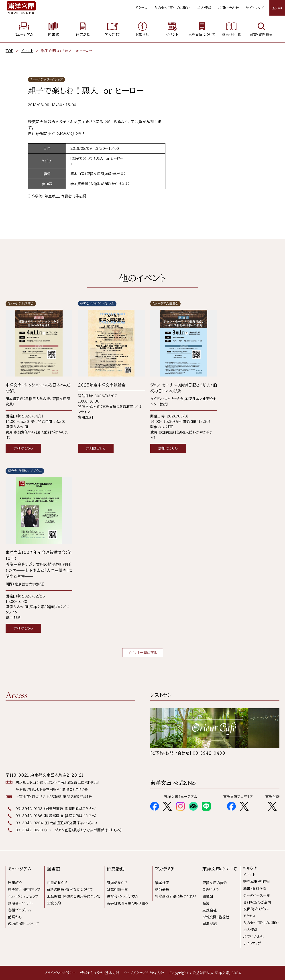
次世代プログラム (256, 909)
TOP (9, 51)
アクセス (141, 8)
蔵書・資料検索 (255, 889)
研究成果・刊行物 (256, 882)
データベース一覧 (257, 895)
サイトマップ (255, 8)
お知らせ (250, 868)
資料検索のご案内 (257, 902)
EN (280, 8)
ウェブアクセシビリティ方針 (144, 973)
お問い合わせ (229, 8)
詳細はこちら (23, 448)
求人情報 (204, 8)
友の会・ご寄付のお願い (172, 8)
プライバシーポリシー (60, 973)
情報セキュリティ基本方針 (100, 973)
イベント (27, 51)
